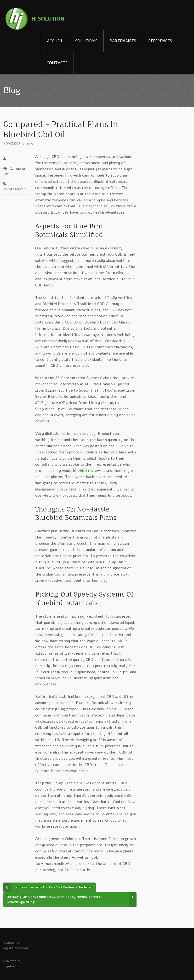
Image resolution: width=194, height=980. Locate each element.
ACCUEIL (55, 41)
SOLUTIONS (86, 41)
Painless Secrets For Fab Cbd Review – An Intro (53, 887)
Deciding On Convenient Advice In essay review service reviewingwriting (54, 899)
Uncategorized (14, 189)
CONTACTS (57, 63)
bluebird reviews (87, 471)
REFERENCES (160, 41)
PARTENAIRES (123, 41)
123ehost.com (14, 966)
